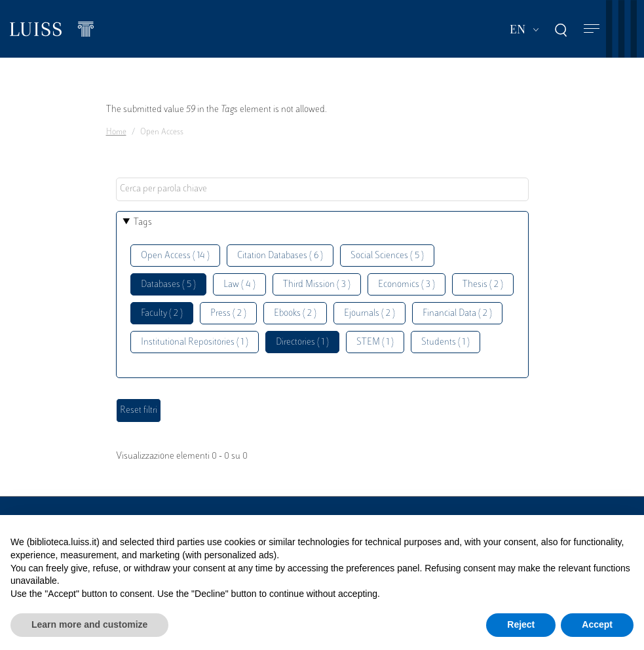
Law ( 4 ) (239, 285)
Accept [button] (597, 624)
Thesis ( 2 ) (483, 285)
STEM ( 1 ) (375, 342)
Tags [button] (143, 222)
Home (116, 132)
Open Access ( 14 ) (175, 256)
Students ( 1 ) (445, 342)
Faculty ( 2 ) (162, 314)
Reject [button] (521, 624)
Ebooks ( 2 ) (295, 314)
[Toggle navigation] (592, 29)
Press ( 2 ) (228, 314)
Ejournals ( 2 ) (369, 314)
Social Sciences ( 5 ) (387, 256)
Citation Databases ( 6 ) (280, 256)
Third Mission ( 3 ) (317, 285)
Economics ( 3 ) (407, 285)
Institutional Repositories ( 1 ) (195, 342)
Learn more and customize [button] (89, 624)
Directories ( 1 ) (302, 342)
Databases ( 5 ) (168, 285)
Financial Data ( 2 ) (457, 314)
